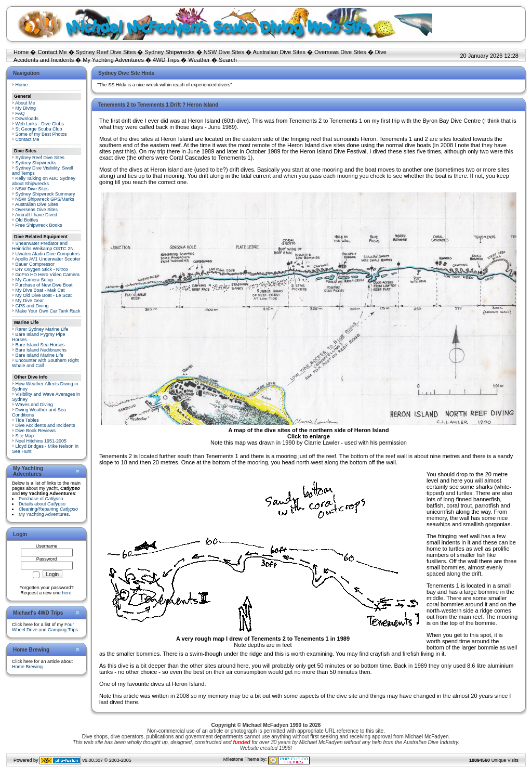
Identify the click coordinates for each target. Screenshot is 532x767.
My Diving (26, 108)
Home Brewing (27, 667)
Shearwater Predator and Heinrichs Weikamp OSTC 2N (43, 246)
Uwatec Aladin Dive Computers (48, 254)
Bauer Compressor (35, 264)
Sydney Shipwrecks (170, 52)
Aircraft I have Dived (36, 215)
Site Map (25, 436)
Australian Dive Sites (279, 52)
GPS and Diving (32, 306)
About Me (25, 103)
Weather (199, 60)
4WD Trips (166, 60)
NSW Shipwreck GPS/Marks (45, 199)
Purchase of (41, 499)
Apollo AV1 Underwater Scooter (48, 259)
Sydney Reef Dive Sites (106, 52)
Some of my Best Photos (41, 134)
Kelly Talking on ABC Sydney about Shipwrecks (44, 181)
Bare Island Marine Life (40, 355)
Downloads (27, 119)
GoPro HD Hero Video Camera (48, 275)
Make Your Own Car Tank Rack (48, 311)
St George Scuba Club (39, 129)
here (66, 593)
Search (228, 60)
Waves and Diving (34, 405)
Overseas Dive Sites (340, 52)
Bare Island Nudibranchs (41, 350)
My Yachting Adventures (113, 60)
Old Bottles (27, 220)
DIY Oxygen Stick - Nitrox (42, 269)
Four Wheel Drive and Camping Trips (45, 627)
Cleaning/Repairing (48, 509)
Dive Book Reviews (36, 431)
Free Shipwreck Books (39, 225)
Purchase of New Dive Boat (44, 285)
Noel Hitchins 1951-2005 (41, 441)
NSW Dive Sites (224, 52)
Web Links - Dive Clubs (40, 124)
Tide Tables (27, 420)
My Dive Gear (30, 301)
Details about (42, 504)
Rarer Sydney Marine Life (42, 329)
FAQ (20, 113)
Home (21, 52)
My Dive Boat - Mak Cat (40, 290)
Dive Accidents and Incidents (45, 425)
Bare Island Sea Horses (40, 345)
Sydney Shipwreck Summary (45, 194)
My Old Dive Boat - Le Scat (44, 295)
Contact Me (52, 52)
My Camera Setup (35, 280)
